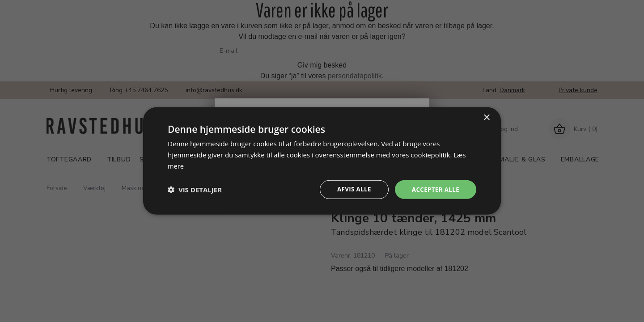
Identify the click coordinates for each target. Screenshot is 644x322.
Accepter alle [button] (434, 189)
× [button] (486, 117)
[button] (195, 190)
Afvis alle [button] (351, 189)
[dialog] (322, 161)
